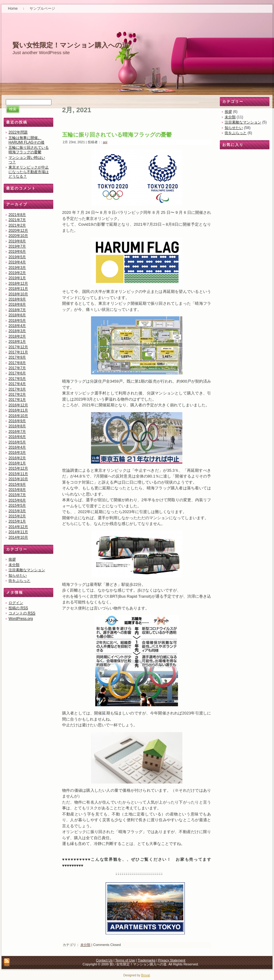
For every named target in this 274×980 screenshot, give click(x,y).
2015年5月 (17, 506)
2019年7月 (17, 246)
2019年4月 (17, 262)
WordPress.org (21, 619)
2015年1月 (17, 521)
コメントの (22, 613)
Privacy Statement (172, 960)
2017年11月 (18, 352)
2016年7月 (17, 432)
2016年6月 (17, 437)
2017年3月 (17, 389)
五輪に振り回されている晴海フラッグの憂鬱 (29, 150)
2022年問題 (18, 132)
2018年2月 (17, 336)
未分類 (14, 565)
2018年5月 (17, 321)
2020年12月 (18, 231)
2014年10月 (18, 537)
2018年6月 (17, 315)
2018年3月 (17, 331)
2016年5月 (17, 442)
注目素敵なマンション (27, 570)
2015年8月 (17, 490)
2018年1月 (17, 342)
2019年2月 (17, 273)
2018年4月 (17, 326)
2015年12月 (18, 468)
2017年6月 (17, 373)
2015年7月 (17, 495)
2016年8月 (17, 426)
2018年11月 (18, 289)
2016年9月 (17, 421)
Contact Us (104, 960)
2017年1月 (17, 400)
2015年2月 (17, 516)
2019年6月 (17, 252)
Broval (146, 975)
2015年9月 (17, 485)
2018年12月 (18, 283)
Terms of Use (125, 960)
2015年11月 (18, 474)
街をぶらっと (19, 581)
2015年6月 (17, 500)
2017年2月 (17, 394)
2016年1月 (17, 463)
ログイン (16, 603)
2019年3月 (17, 268)
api (105, 142)
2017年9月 (17, 357)
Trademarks (146, 960)
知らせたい (18, 575)
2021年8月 (17, 215)
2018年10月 (18, 294)
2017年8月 (17, 363)
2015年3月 (17, 511)
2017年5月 (17, 379)
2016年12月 (18, 405)
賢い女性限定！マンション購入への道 (71, 45)
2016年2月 (17, 458)
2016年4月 (17, 447)
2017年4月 (17, 384)
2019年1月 (17, 278)
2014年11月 (18, 532)
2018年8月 (17, 304)
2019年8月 (17, 241)
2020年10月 (18, 236)
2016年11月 (18, 410)
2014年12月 (18, 527)
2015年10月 (18, 479)
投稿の (18, 608)
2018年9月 (17, 299)
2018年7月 (17, 310)
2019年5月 (17, 257)
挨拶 (12, 559)
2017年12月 (18, 347)
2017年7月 (17, 368)
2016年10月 (18, 416)
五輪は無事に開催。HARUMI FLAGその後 (26, 140)
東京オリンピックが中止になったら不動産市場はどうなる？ (29, 172)
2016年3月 (17, 453)
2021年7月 (17, 220)
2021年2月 (17, 225)
